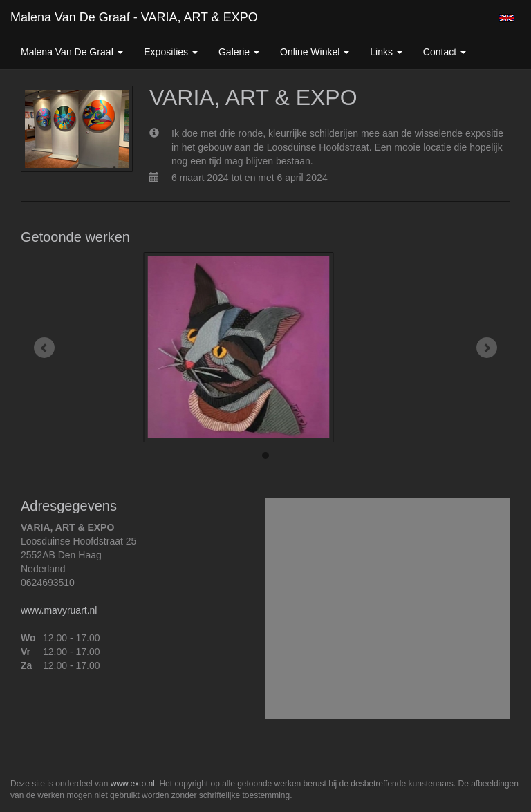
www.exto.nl (133, 784)
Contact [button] (445, 52)
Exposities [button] (171, 52)
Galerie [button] (239, 52)
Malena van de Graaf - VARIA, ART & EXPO (134, 17)
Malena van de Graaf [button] (72, 52)
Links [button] (386, 52)
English (506, 18)
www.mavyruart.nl (59, 610)
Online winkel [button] (315, 52)
